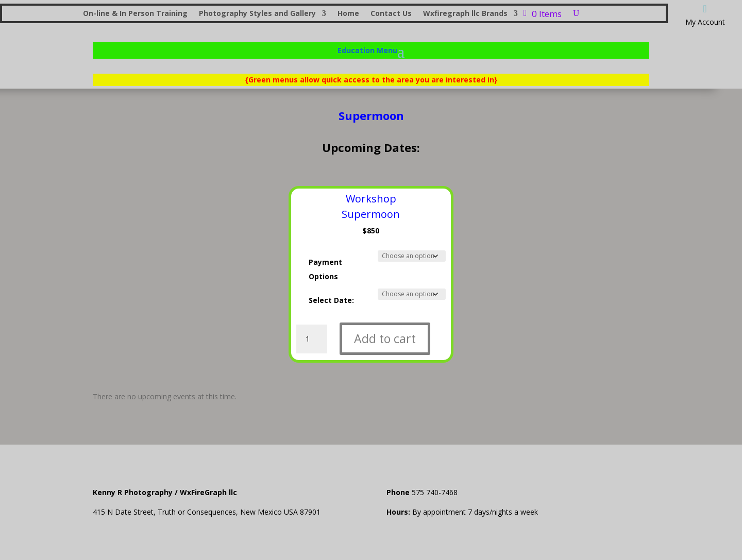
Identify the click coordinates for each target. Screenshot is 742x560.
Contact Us (391, 14)
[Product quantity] (312, 339)
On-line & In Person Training (135, 14)
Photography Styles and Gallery (257, 14)
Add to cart (385, 338)
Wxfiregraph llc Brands (465, 14)
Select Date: (331, 300)
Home (348, 14)
